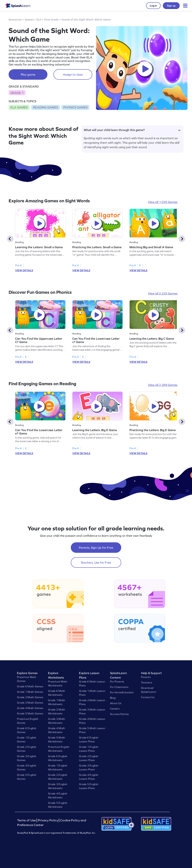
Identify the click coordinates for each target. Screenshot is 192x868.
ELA (39, 20)
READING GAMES (45, 107)
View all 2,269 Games (163, 385)
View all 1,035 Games (163, 202)
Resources (15, 20)
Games (29, 20)
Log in (153, 6)
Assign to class (73, 74)
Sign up (171, 6)
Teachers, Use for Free (96, 562)
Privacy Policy (48, 820)
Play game (28, 74)
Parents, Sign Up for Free (96, 548)
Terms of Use (27, 820)
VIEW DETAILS (24, 270)
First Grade (51, 20)
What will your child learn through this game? (132, 130)
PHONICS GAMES (75, 107)
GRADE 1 (17, 93)
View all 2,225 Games (163, 293)
